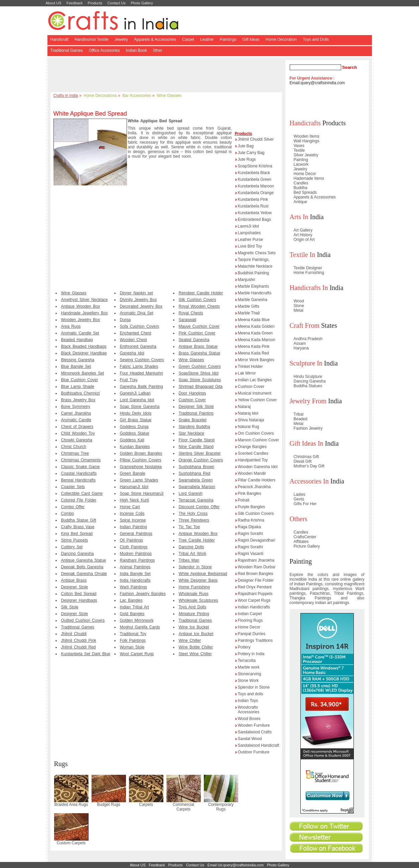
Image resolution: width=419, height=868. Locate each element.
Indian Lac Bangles (255, 380)
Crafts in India (66, 96)
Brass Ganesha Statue (200, 353)
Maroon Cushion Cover (258, 440)
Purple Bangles (251, 507)
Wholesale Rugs (194, 594)
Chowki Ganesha (77, 440)
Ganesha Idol (132, 353)
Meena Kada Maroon (257, 340)
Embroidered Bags (254, 220)
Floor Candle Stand (197, 440)
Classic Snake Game (81, 467)
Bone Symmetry (76, 407)
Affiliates (301, 542)
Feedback (75, 3)
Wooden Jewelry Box (81, 320)
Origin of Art (304, 240)
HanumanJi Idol (134, 487)
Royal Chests (191, 313)
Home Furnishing (194, 587)
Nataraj (244, 407)
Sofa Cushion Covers (139, 326)
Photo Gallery (142, 3)
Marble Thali (249, 313)
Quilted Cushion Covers (83, 620)
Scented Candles (253, 453)
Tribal (299, 414)
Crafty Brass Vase (78, 527)
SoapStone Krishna (255, 166)
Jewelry (121, 39)
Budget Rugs (108, 805)
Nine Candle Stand (196, 447)
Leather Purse (250, 240)
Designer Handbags (79, 600)
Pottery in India (251, 654)
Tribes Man (189, 560)
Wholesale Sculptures (198, 600)
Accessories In (309, 481)
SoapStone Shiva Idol (199, 373)
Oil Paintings (131, 540)
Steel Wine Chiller (195, 654)
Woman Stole (132, 647)
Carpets (146, 805)
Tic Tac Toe (189, 527)
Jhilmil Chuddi (74, 634)
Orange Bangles (252, 447)
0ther (158, 50)
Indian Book (136, 50)
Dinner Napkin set (136, 293)
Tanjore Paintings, (254, 260)
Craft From (305, 325)
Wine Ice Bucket (194, 627)
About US (54, 3)
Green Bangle (133, 473)
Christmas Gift (306, 457)
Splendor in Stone (195, 567)
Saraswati (188, 320)
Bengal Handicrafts (78, 480)
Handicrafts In (309, 288)
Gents (299, 499)
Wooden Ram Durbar (257, 567)
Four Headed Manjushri (142, 373)
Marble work (249, 667)
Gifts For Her (305, 504)
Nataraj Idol (248, 413)
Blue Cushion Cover (80, 380)
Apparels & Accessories (155, 39)
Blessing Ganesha (78, 360)
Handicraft (60, 39)
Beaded (301, 419)
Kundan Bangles (135, 447)
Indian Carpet (250, 614)
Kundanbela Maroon (256, 186)
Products (95, 3)
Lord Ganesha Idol (137, 400)
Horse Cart (130, 507)
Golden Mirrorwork (137, 620)
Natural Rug (249, 427)
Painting (301, 160)
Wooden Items (307, 136)
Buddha (301, 188)
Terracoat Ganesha (196, 500)
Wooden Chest (133, 340)
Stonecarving (250, 674)
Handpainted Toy (253, 460)
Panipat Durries (252, 634)
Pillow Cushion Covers (141, 460)
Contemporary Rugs (221, 807)
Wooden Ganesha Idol (258, 467)
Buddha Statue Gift (79, 520)
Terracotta (247, 661)
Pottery (244, 647)
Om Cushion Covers (256, 433)
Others (299, 519)
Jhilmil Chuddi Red (79, 647)
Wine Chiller (190, 640)
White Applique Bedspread (203, 574)
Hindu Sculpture (308, 377)
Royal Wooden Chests (199, 306)
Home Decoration (281, 39)
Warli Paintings (134, 587)
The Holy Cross (193, 514)
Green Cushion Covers (200, 367)
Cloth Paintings (134, 547)
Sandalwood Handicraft (259, 745)
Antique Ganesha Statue (84, 560)
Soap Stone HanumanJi (142, 493)
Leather (207, 39)
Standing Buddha (194, 427)
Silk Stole (70, 607)
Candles (301, 183)
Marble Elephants (253, 286)
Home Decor (249, 627)
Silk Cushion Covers (197, 300)
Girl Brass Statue (136, 420)
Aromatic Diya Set (137, 313)
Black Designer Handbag (84, 353)
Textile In (303, 255)
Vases (299, 146)
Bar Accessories (137, 96)
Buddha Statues (308, 386)
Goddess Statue (135, 433)
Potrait (244, 500)
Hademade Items (309, 178)
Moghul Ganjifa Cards (140, 627)
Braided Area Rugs (71, 805)
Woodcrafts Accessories (249, 710)
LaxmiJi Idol (248, 226)
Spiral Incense (133, 520)
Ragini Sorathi (250, 534)
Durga (125, 320)
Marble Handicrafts (255, 293)
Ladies (300, 494)
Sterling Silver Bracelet (200, 453)
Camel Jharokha (76, 413)
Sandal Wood (250, 739)
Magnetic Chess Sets (257, 253)
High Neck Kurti (134, 500)
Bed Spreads (305, 192)
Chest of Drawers (77, 427)
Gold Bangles (132, 614)
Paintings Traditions (255, 640)
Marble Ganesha (253, 300)
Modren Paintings (136, 554)
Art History (303, 235)
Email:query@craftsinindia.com (317, 83)
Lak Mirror (247, 373)
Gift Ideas (251, 39)
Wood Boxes (249, 719)
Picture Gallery (307, 546)
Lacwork (301, 164)
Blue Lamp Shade (78, 387)
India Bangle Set (135, 574)
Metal (299, 310)
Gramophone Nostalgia (141, 467)
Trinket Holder (250, 367)
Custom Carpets (71, 843)
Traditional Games (67, 50)
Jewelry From (308, 401)
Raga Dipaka (249, 527)
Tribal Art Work (193, 554)
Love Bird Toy (250, 246)
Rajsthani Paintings (137, 560)
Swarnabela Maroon (197, 487)
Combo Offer (73, 507)
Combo (68, 514)
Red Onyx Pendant (255, 587)
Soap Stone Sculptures (200, 380)
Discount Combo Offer (199, 507)
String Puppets (75, 540)
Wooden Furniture (254, 725)
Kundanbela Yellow (255, 213)
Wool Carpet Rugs (137, 654)
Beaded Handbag (77, 340)
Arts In (299, 217)
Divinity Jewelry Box (138, 300)
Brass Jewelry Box (78, 400)
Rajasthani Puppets (255, 594)
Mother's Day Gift (309, 466)
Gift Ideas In (307, 443)
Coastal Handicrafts (79, 473)
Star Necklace (192, 433)
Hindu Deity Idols (136, 413)
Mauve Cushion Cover (199, 326)
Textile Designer (308, 268)
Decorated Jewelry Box (141, 306)
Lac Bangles (131, 600)
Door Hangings (192, 393)
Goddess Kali (132, 440)
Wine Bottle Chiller (196, 647)
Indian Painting (133, 527)
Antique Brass (74, 580)
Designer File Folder (256, 580)
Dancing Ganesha (78, 554)
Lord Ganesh (191, 493)
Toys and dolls (251, 694)
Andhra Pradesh (308, 339)
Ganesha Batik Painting (142, 387)
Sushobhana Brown (197, 467)
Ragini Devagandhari (257, 540)
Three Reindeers (194, 520)
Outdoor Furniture (254, 752)
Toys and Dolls (316, 39)
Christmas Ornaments (81, 460)
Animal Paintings (135, 567)
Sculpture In (306, 363)
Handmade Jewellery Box (85, 313)
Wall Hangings (307, 141)
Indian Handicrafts (254, 607)
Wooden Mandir (252, 473)
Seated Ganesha (194, 340)
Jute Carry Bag (251, 153)
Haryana (301, 348)
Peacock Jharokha (254, 487)
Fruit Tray (129, 380)
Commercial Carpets (183, 807)
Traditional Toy (133, 634)
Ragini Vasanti (251, 554)
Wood (299, 301)
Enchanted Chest (136, 333)
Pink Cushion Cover (197, 333)
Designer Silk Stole (196, 407)
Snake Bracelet (193, 420)
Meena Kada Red (253, 353)
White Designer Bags (198, 580)
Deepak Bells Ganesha (82, 567)
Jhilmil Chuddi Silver (256, 139)
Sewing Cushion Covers (142, 360)
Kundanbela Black (254, 173)
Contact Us (116, 3)
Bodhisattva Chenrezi (81, 393)
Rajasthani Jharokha (256, 560)
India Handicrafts (135, 580)
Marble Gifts (249, 306)
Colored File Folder (79, 500)
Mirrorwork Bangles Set (83, 373)
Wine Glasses (169, 96)
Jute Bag (246, 146)
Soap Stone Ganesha (140, 407)
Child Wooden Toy (78, 433)
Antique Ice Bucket (196, 634)
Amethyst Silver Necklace (85, 300)
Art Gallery (303, 230)
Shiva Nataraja (251, 420)
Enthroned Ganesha (138, 346)
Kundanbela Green (255, 179)
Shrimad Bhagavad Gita (201, 387)
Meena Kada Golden (256, 326)
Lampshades (249, 233)
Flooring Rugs (250, 620)
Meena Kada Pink (254, 346)
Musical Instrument (255, 393)
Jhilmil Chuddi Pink (79, 640)
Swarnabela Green (196, 480)
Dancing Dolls (191, 547)
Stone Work (248, 681)
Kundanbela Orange (256, 193)
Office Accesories (104, 50)
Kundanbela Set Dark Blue (86, 654)
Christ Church (74, 447)
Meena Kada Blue (254, 320)
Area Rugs (71, 326)
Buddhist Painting (253, 273)
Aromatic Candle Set (80, 333)
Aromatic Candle (76, 420)
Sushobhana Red (195, 473)
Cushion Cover (192, 400)
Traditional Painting (196, 413)
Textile (299, 150)
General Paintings (136, 534)
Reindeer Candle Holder (201, 293)
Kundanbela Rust (253, 206)
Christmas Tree (75, 453)
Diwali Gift (303, 461)
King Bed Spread (77, 534)
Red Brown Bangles (256, 574)
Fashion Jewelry (308, 428)
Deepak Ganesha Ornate (84, 574)
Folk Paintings (133, 640)
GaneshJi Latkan (135, 393)
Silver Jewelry (306, 155)
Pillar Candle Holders (257, 480)
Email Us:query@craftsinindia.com (236, 865)
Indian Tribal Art (134, 607)
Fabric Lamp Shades (139, 367)
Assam (300, 343)
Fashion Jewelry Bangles (143, 594)
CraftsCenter (305, 537)
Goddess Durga (134, 427)
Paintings (228, 39)
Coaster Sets (73, 487)
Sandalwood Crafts (255, 732)
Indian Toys (248, 701)
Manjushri (247, 280)
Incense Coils (132, 514)
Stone (299, 306)
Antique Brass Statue (198, 346)
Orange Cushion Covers (201, 460)
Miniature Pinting (194, 614)
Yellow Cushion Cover (257, 400)
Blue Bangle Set (76, 367)
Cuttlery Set (72, 547)
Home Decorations (100, 96)
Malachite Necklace (255, 266)
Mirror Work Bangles (256, 360)
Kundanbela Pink (253, 199)
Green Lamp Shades (139, 480)
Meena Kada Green (255, 333)
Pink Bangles (250, 493)
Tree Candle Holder (197, 540)
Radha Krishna (251, 520)
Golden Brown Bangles (141, 453)
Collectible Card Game (82, 493)
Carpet (188, 39)
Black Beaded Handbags (84, 346)
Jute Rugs (247, 159)
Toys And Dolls (193, 607)
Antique (301, 202)
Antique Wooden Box (81, 306)
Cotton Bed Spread (79, 594)
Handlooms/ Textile (91, 39)
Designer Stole (75, 587)
